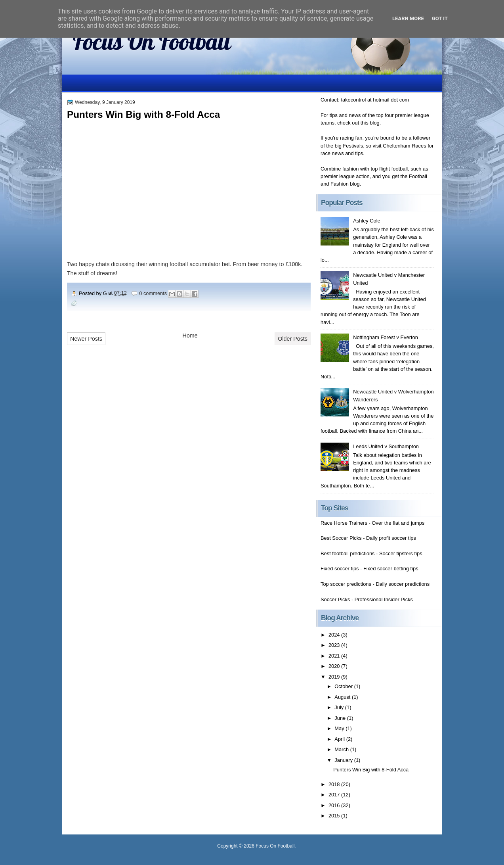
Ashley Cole (367, 221)
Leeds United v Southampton (386, 446)
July (340, 707)
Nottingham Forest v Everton (386, 337)
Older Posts (293, 339)
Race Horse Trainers (344, 523)
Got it (440, 18)
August (343, 697)
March (342, 749)
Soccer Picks (335, 599)
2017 (335, 795)
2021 (335, 656)
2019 (335, 677)
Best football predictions (348, 553)
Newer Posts (86, 339)
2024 (335, 635)
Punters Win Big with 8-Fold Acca (143, 114)
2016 (335, 805)
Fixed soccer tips (340, 569)
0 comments (153, 293)
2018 (335, 784)
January (344, 760)
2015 (335, 816)
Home (190, 336)
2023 (335, 645)
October (344, 686)
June (341, 718)
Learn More (408, 18)
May (340, 728)
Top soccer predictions (346, 584)
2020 (335, 666)
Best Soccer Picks (341, 538)
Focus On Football (152, 41)
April (340, 739)
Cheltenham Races (404, 146)
